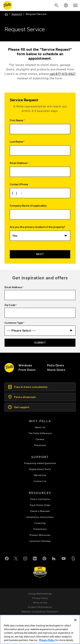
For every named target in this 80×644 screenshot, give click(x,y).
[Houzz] (54, 558)
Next (40, 254)
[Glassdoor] (73, 558)
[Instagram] (25, 558)
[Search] (56, 5)
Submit (40, 343)
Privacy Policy (47, 641)
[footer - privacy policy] (40, 598)
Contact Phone (19, 184)
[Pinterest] (44, 558)
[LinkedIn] (35, 558)
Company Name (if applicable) (28, 206)
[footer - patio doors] (56, 365)
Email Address (19, 163)
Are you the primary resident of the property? (37, 227)
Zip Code (10, 305)
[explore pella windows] (25, 365)
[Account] (66, 5)
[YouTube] (64, 558)
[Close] (75, 621)
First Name (17, 120)
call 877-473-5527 (63, 74)
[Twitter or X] (16, 558)
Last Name (16, 142)
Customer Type (14, 323)
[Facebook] (7, 558)
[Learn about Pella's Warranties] (40, 572)
